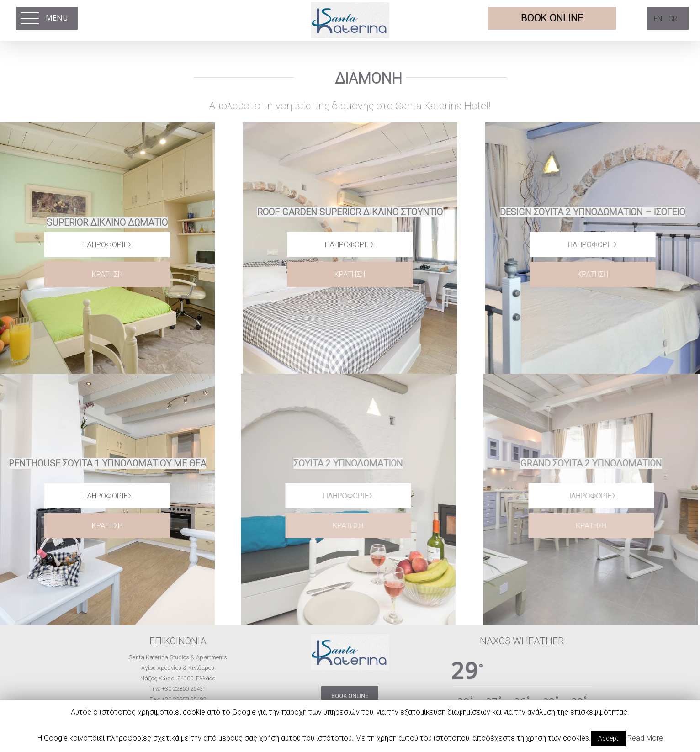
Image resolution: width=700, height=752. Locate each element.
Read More (645, 738)
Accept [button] (608, 738)
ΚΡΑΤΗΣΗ (107, 274)
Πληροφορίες (107, 245)
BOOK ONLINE (350, 696)
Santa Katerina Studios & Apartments (178, 657)
